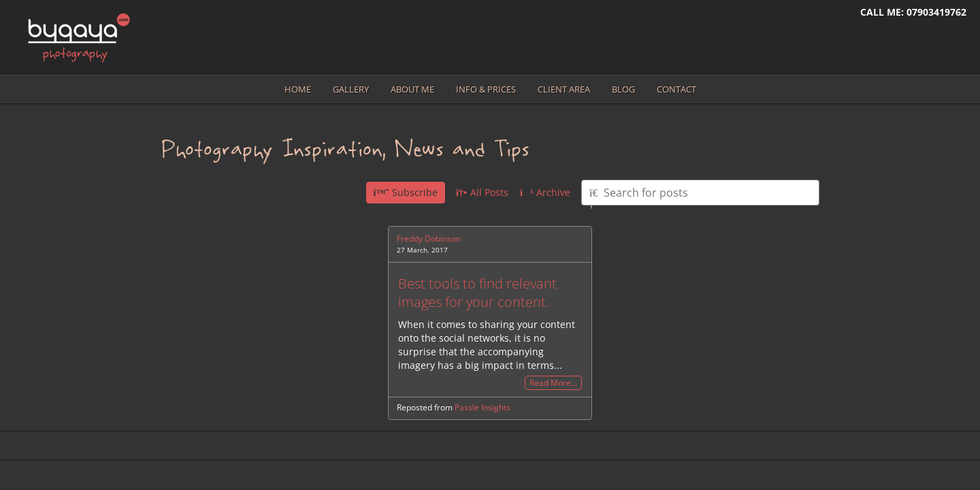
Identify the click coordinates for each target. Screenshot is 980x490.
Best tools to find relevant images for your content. (477, 293)
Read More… (553, 383)
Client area (564, 89)
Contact (676, 89)
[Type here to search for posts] (700, 193)
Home (298, 89)
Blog (623, 89)
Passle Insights (483, 407)
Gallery (351, 89)
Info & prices (486, 89)
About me (412, 89)
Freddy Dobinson (429, 239)
